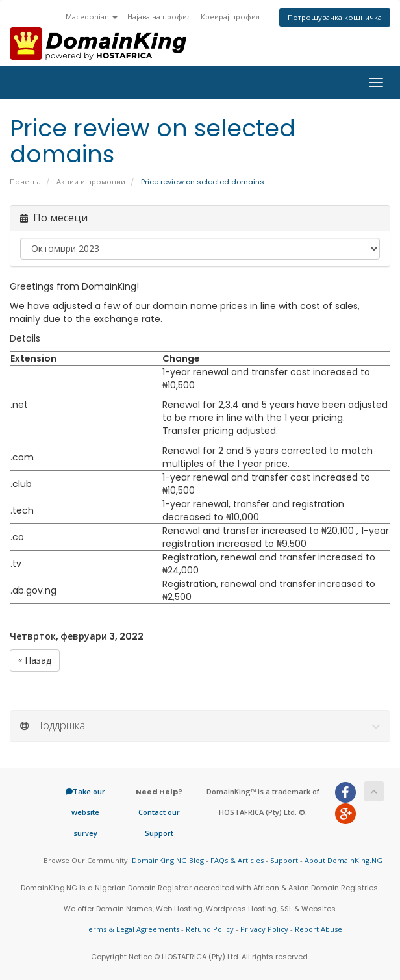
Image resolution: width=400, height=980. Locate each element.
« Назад (35, 660)
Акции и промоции (91, 182)
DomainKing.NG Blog (168, 860)
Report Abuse (319, 929)
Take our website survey (85, 812)
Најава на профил (159, 17)
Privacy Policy (264, 929)
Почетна (25, 182)
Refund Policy (210, 929)
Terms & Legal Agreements (131, 929)
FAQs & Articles (237, 860)
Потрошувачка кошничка (335, 17)
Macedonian (92, 17)
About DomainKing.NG (344, 860)
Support (284, 860)
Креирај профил (230, 17)
